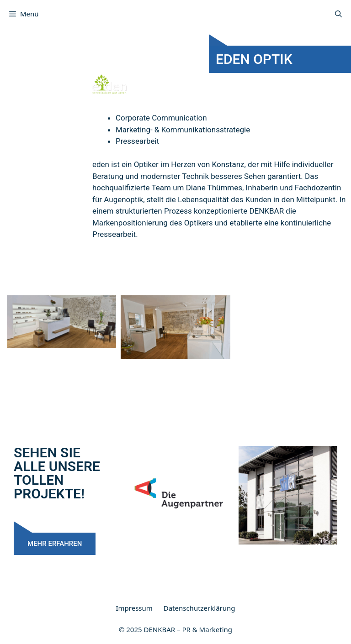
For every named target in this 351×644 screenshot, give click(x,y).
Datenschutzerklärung (199, 608)
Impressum (134, 608)
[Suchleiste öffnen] (338, 14)
